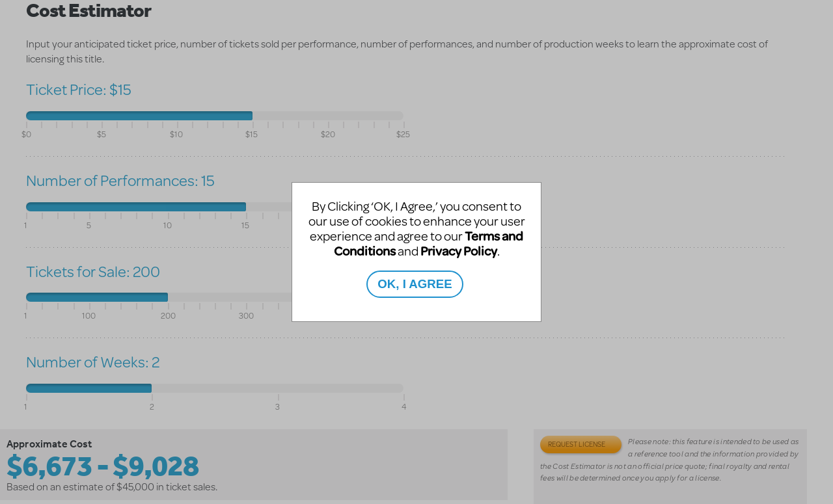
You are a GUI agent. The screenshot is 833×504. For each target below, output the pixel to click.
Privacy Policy (459, 251)
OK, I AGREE (415, 284)
